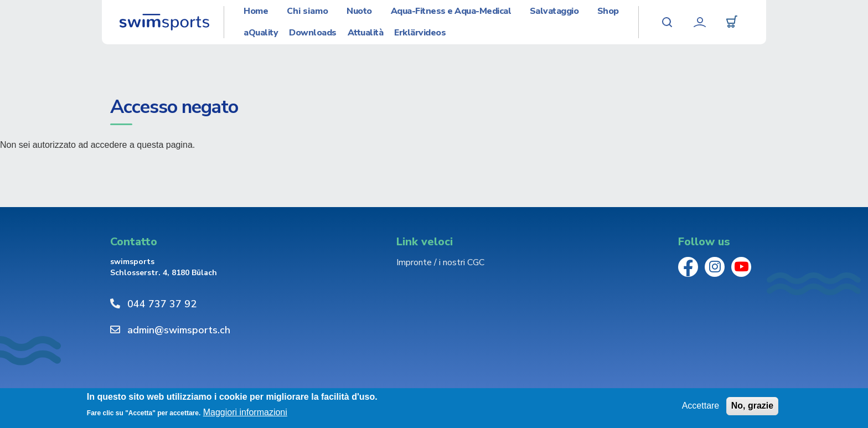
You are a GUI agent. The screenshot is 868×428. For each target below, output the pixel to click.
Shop (608, 11)
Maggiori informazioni (245, 412)
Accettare (701, 406)
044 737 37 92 (162, 304)
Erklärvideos (420, 33)
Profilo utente (700, 22)
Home (256, 11)
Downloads (313, 33)
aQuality (261, 33)
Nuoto (359, 11)
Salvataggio (554, 11)
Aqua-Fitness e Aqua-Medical (451, 11)
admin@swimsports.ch (179, 330)
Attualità (366, 33)
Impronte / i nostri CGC (440, 262)
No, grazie (752, 406)
